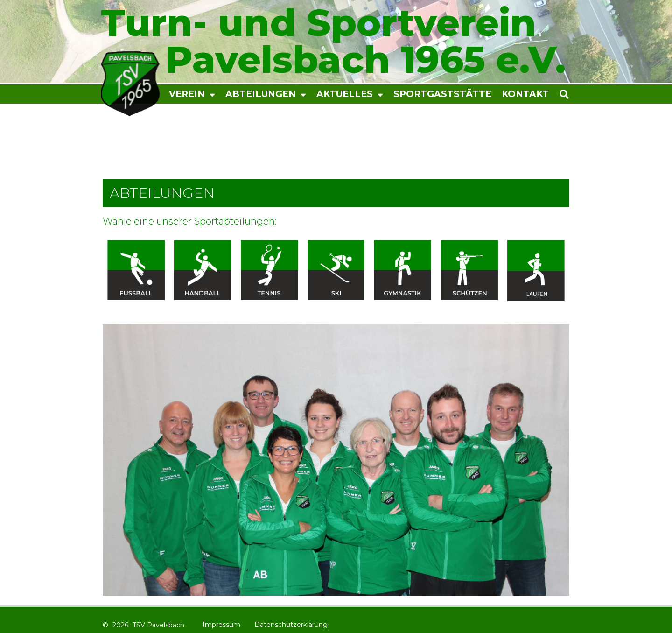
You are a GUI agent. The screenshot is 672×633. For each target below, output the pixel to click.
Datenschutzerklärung (291, 625)
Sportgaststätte (442, 94)
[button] (587, 94)
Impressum (221, 625)
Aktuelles (350, 95)
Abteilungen (266, 95)
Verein (192, 95)
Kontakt (525, 94)
